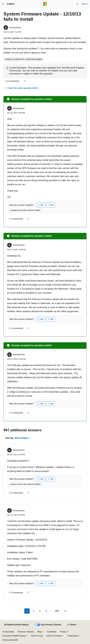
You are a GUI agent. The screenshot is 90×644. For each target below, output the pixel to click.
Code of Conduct (54, 636)
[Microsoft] (45, 4)
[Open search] (77, 4)
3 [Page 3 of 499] (40, 611)
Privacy (63, 632)
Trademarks (72, 636)
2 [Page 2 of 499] (33, 611)
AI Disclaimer (8, 632)
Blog (40, 632)
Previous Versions (26, 632)
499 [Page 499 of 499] (57, 611)
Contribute (52, 632)
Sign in (85, 4)
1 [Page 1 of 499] (27, 611)
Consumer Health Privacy (14, 636)
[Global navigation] (3, 4)
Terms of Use (37, 636)
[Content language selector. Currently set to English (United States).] (16, 625)
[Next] (65, 611)
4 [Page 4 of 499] (46, 611)
